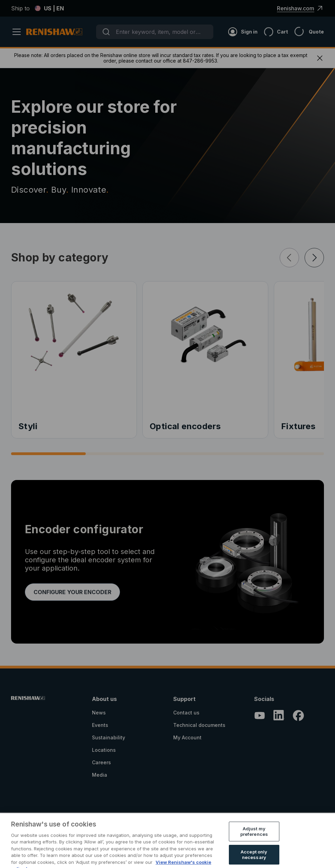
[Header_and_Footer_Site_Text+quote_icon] (306, 32)
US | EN (49, 8)
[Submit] (106, 32)
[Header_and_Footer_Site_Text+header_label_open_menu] (19, 32)
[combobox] (155, 32)
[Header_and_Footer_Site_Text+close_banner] (320, 58)
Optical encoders (185, 426)
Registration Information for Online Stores (218, 840)
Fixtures (298, 426)
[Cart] (273, 32)
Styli (28, 426)
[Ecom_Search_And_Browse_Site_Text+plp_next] (314, 258)
